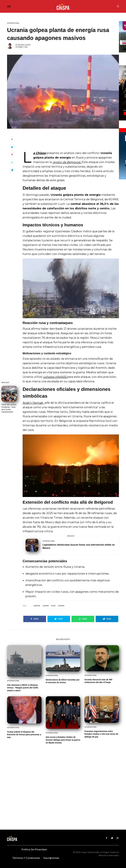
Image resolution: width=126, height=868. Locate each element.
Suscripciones (51, 858)
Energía (37, 606)
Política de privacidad (34, 850)
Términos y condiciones (26, 858)
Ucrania (61, 606)
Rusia (53, 606)
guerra (46, 606)
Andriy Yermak (33, 403)
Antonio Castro (24, 45)
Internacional (13, 23)
